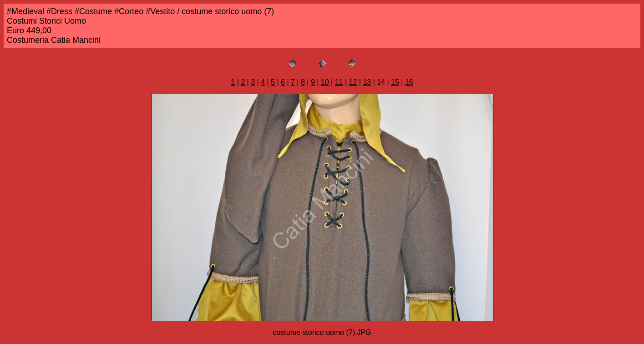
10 (325, 82)
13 (367, 82)
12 (353, 82)
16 (409, 82)
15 (395, 82)
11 (339, 82)
